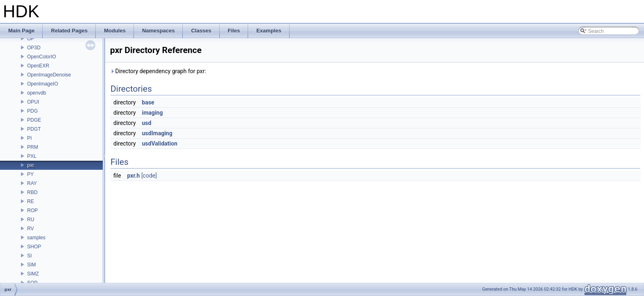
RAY (32, 183)
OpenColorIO (42, 57)
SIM (31, 265)
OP (31, 39)
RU (31, 220)
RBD (32, 192)
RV (30, 229)
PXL (32, 156)
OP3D (34, 48)
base (148, 102)
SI (29, 256)
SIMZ (33, 274)
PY (30, 174)
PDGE (34, 120)
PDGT (34, 129)
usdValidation (160, 143)
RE (31, 201)
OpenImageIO (43, 84)
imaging (153, 113)
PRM (33, 147)
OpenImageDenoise (49, 75)
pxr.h (134, 176)
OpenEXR (38, 66)
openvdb (37, 93)
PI (29, 138)
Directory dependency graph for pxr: (158, 71)
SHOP (34, 247)
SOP (32, 283)
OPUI (33, 102)
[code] (149, 176)
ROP (32, 210)
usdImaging (157, 133)
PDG (32, 111)
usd (147, 123)
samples (36, 238)
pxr (31, 165)
